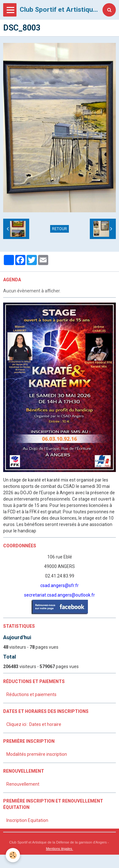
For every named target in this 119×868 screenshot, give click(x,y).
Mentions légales (60, 849)
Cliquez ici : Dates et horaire (34, 724)
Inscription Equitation (27, 820)
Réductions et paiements (31, 694)
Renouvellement (23, 784)
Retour (60, 229)
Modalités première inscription (37, 754)
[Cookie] (13, 855)
